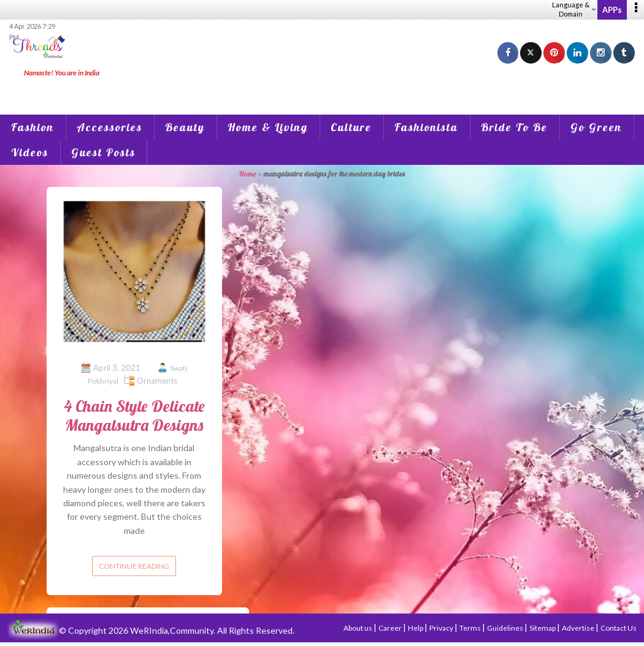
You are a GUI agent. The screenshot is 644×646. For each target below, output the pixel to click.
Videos (30, 152)
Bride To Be (514, 127)
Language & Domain (574, 9)
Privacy (442, 628)
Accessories (109, 127)
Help (416, 628)
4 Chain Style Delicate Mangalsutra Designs (134, 416)
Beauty (185, 127)
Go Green (596, 127)
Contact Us (619, 628)
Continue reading (134, 566)
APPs (612, 10)
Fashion (33, 127)
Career (391, 628)
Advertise (579, 628)
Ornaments (157, 381)
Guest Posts (103, 152)
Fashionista (426, 127)
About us (358, 628)
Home (247, 174)
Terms (471, 628)
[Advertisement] (322, 86)
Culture (351, 127)
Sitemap (543, 628)
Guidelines (506, 628)
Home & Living (268, 127)
